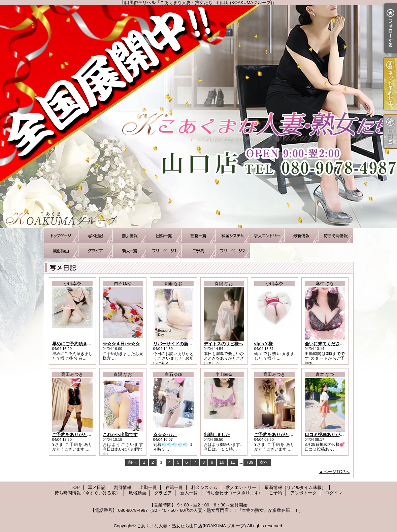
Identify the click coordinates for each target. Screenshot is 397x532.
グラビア (95, 251)
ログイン (334, 493)
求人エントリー (267, 236)
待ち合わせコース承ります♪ (164, 251)
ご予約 (198, 251)
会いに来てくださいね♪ (328, 344)
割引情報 (130, 236)
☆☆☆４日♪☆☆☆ (121, 344)
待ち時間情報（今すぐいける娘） (336, 236)
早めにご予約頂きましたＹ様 (81, 344)
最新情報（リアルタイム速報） (301, 236)
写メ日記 (95, 236)
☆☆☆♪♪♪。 (165, 435)
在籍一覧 (198, 236)
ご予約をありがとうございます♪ (84, 435)
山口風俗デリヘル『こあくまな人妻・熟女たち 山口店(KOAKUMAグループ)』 (198, 117)
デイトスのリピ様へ (223, 344)
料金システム (233, 236)
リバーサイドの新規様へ (177, 344)
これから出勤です (120, 435)
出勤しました (217, 435)
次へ (264, 462)
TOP (61, 236)
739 (250, 462)
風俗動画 (61, 251)
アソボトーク (233, 251)
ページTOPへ (337, 472)
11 (233, 462)
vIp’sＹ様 (263, 344)
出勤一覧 (164, 236)
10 (222, 462)
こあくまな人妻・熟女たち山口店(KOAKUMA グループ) (191, 526)
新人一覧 (130, 251)
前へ (132, 462)
